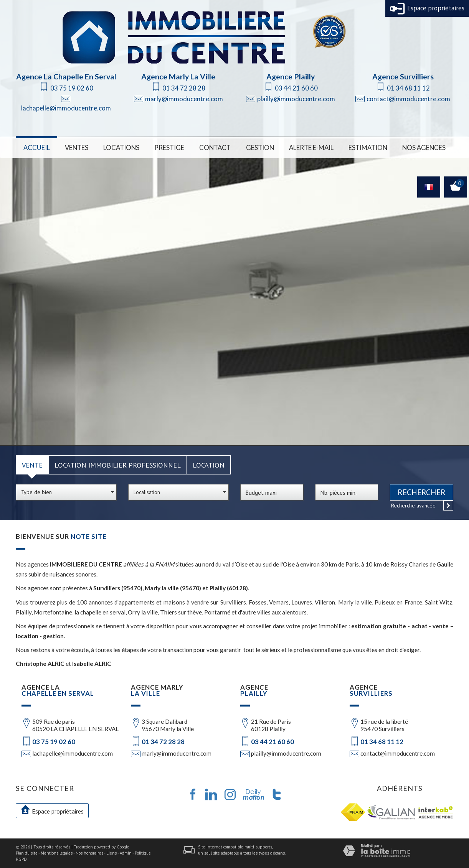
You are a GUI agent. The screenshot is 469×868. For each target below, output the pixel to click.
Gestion (260, 147)
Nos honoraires (89, 853)
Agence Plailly (291, 77)
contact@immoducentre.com (408, 99)
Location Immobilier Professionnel (118, 465)
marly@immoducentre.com (184, 99)
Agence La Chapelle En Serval (66, 77)
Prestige (169, 147)
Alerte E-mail (311, 147)
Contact (215, 147)
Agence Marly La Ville (178, 77)
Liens (111, 853)
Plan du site (27, 853)
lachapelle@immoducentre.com (66, 108)
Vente (32, 465)
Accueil (37, 147)
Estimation (368, 147)
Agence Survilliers (403, 77)
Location (209, 465)
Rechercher (422, 492)
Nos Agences (424, 147)
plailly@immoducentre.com (296, 99)
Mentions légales (57, 853)
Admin (126, 853)
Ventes (77, 147)
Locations (121, 147)
